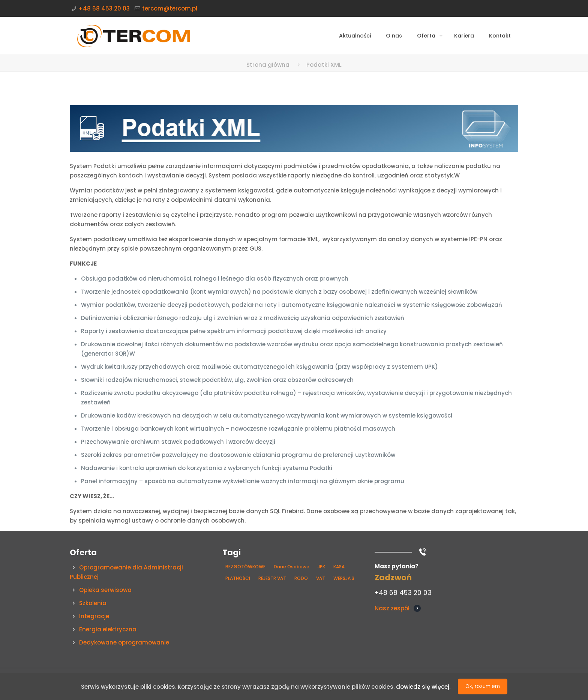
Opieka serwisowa (105, 590)
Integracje (94, 616)
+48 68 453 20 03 (104, 8)
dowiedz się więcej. (423, 687)
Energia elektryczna (108, 629)
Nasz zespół (392, 608)
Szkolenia (93, 603)
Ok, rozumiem (483, 686)
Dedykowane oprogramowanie (124, 642)
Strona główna (268, 65)
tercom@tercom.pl (170, 8)
